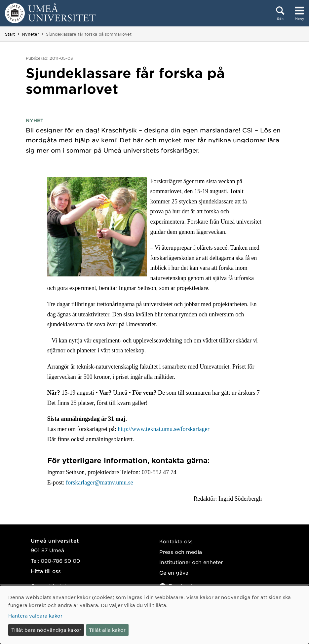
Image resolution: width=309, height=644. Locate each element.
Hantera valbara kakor (35, 616)
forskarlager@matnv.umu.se (99, 483)
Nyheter (30, 34)
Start (10, 34)
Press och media (181, 552)
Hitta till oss (46, 571)
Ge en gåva (174, 572)
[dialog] (154, 615)
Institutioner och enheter (191, 562)
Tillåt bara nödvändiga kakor (46, 630)
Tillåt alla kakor (107, 630)
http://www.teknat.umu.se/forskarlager (163, 429)
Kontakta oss (176, 541)
